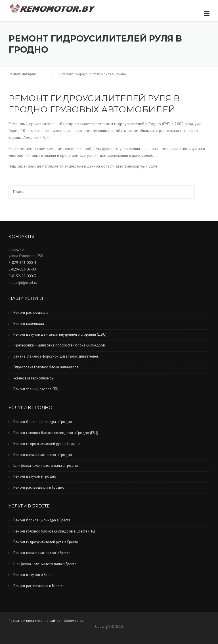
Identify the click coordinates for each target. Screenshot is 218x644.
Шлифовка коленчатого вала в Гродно (46, 466)
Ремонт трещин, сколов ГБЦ (36, 389)
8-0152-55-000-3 (22, 276)
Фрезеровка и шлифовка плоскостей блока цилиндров (59, 345)
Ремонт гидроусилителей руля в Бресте (46, 542)
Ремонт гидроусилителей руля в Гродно (47, 444)
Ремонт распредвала (31, 312)
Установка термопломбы (34, 378)
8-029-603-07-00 (22, 269)
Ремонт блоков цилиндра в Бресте (42, 520)
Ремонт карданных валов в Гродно (43, 455)
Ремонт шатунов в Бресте (34, 575)
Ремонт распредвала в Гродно (39, 487)
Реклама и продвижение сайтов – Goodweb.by (46, 621)
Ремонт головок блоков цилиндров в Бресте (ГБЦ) (55, 531)
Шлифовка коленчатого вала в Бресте (45, 564)
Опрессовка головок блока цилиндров (46, 367)
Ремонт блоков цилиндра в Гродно (43, 422)
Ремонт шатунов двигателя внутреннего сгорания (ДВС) (60, 334)
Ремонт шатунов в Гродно (35, 476)
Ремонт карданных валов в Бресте (42, 553)
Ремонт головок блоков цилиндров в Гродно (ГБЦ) (56, 433)
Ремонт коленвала (29, 324)
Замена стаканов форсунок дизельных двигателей (56, 356)
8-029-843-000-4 (22, 263)
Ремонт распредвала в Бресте (38, 586)
